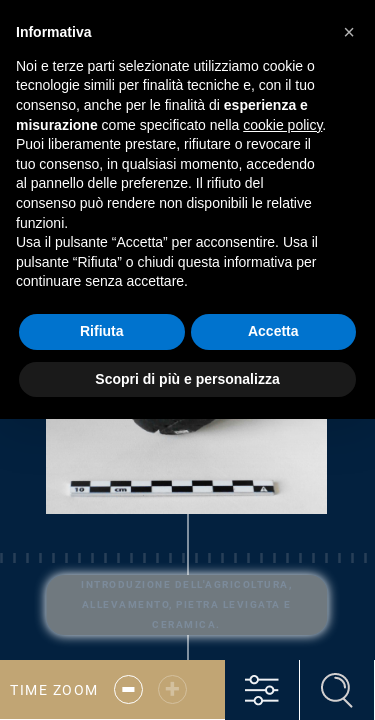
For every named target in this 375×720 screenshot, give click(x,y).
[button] (349, 32)
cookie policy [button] (282, 125)
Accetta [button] (273, 331)
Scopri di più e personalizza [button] (187, 379)
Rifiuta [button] (102, 331)
